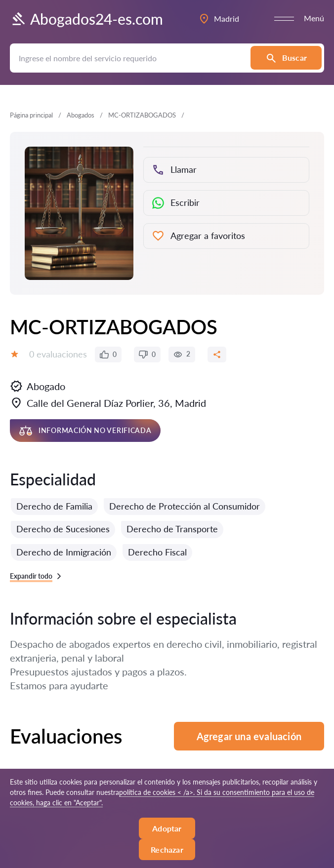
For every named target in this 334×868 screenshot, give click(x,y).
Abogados (81, 115)
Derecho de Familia (54, 506)
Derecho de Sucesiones (63, 529)
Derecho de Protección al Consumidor (185, 506)
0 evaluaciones (58, 354)
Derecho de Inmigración (64, 552)
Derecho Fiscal (157, 552)
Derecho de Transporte (172, 529)
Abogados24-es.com (86, 19)
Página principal (31, 115)
